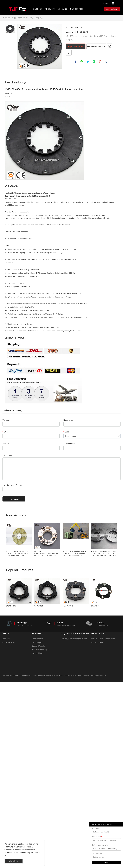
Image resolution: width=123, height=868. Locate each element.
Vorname (6, 420)
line (82, 62)
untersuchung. (112, 9)
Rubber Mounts (38, 646)
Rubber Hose (37, 653)
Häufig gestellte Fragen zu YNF (74, 639)
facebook (76, 62)
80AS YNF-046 (68, 606)
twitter (88, 62)
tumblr (106, 62)
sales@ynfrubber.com (20, 232)
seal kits (54, 202)
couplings (9, 202)
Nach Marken (37, 639)
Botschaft (7, 455)
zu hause (6, 18)
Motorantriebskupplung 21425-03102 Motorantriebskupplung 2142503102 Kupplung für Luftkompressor (74, 553)
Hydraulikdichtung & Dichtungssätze (40, 650)
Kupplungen (17, 18)
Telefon (6, 444)
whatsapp (94, 62)
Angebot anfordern (76, 46)
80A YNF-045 (96, 606)
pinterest (100, 62)
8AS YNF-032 (11, 606)
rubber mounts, (19, 202)
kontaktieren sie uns (96, 46)
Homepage (37, 9)
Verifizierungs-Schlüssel (13, 485)
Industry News (97, 642)
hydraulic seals (41, 202)
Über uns (62, 9)
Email (5, 432)
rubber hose (30, 202)
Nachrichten (76, 9)
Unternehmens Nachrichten (103, 639)
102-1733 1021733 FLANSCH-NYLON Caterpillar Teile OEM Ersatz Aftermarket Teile (17, 553)
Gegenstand (69, 444)
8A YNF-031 (39, 606)
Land (66, 432)
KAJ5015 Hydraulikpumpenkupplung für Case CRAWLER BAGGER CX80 (46, 553)
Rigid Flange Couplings (34, 18)
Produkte (50, 9)
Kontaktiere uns (8, 642)
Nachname (68, 420)
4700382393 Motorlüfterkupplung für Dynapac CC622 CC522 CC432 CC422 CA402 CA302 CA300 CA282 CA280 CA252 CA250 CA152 (104, 553)
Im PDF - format (110, 46)
